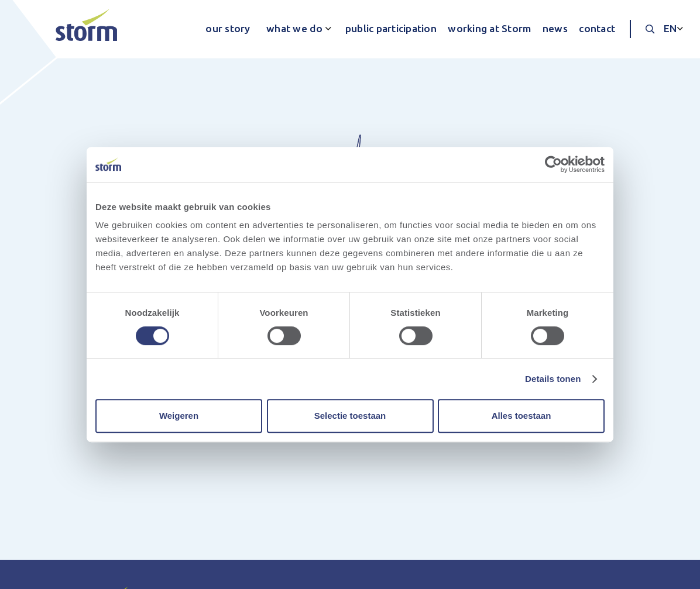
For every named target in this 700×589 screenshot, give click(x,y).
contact (597, 28)
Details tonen (553, 379)
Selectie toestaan (350, 416)
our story (228, 28)
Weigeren (179, 416)
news (555, 28)
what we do (295, 28)
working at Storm (489, 28)
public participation (391, 28)
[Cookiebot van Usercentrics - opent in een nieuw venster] (553, 164)
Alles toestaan (521, 416)
